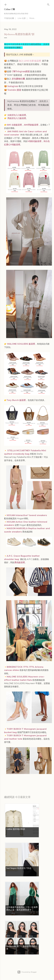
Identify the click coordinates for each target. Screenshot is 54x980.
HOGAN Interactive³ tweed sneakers (27, 515)
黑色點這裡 (20, 562)
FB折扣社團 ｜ (10, 18)
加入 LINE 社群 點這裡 (30, 61)
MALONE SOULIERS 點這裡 (21, 344)
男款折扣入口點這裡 (17, 118)
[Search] (48, 4)
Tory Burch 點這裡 (16, 400)
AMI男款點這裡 (31, 125)
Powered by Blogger (27, 972)
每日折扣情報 (16, 780)
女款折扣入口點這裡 (17, 115)
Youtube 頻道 (14, 90)
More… (32, 18)
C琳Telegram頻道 (21, 71)
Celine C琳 (10, 9)
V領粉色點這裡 (34, 141)
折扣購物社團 (18, 79)
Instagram (13, 86)
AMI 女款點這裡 (14, 125)
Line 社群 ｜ (23, 18)
